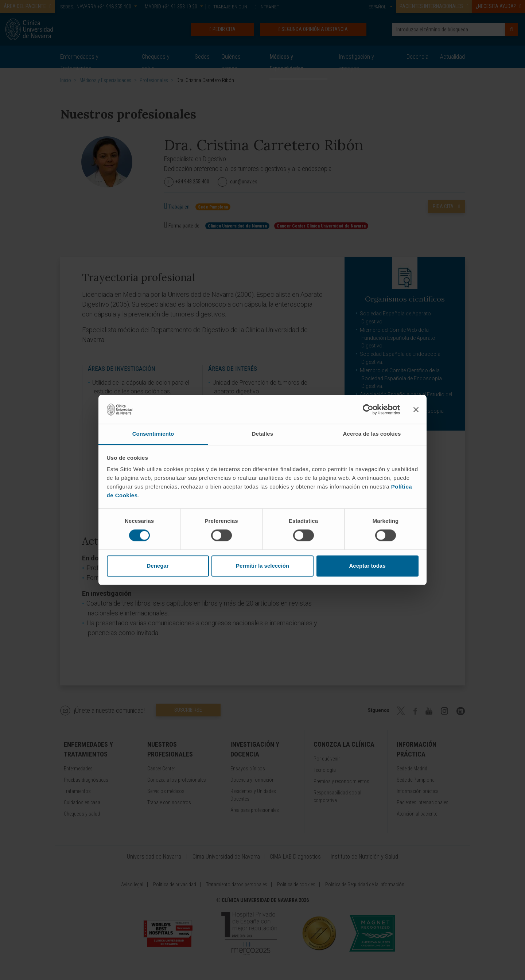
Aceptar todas (367, 566)
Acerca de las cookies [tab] (372, 434)
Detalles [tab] (262, 434)
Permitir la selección (262, 566)
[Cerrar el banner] (416, 409)
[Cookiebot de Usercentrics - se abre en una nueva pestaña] (368, 409)
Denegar (157, 566)
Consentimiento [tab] (153, 434)
